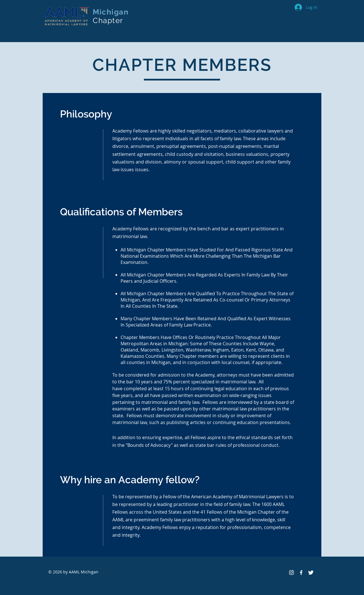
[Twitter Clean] (311, 573)
